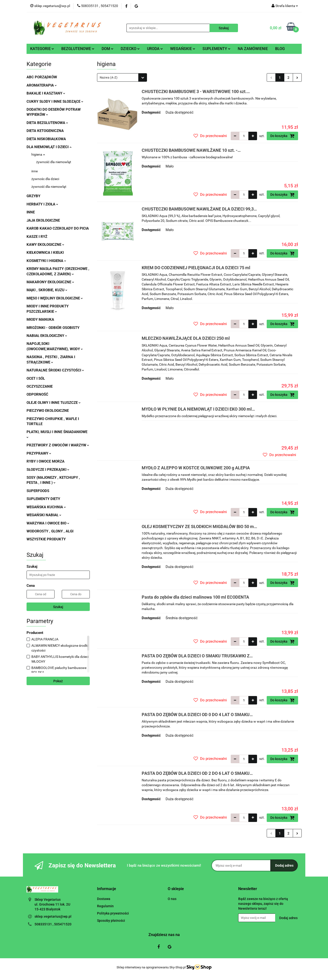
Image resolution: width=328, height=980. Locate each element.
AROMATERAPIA (42, 85)
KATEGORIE (42, 49)
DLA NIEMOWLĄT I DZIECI (49, 147)
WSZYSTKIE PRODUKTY (46, 539)
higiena (38, 154)
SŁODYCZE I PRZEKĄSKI (48, 470)
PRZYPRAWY (39, 453)
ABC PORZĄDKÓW (42, 77)
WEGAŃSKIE (183, 49)
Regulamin (105, 906)
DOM (108, 49)
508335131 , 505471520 (53, 924)
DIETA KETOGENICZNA (45, 131)
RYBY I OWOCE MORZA (45, 461)
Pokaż (58, 681)
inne (35, 171)
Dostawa (104, 899)
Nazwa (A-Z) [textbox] (109, 77)
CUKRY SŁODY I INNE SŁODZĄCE (55, 102)
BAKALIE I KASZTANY (46, 93)
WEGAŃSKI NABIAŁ (44, 515)
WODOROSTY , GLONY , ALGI (50, 531)
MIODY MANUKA (40, 319)
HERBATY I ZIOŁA (42, 204)
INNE (31, 212)
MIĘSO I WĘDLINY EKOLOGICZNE (55, 298)
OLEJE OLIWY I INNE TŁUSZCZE (54, 403)
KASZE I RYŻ (37, 237)
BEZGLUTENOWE (78, 49)
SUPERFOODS (38, 491)
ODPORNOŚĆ (37, 394)
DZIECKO (130, 49)
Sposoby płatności (111, 921)
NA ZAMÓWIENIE (253, 49)
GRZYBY (33, 196)
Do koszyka (282, 136)
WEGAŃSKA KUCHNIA (46, 507)
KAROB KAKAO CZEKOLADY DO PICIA (58, 228)
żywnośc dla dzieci (45, 179)
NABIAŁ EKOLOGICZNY (47, 336)
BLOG (280, 49)
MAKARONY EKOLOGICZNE (50, 282)
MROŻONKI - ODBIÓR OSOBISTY (53, 328)
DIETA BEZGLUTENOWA (47, 123)
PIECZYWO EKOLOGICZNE (48, 411)
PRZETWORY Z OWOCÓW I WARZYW (58, 445)
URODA (155, 49)
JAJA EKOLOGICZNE (43, 220)
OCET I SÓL (36, 378)
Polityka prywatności (113, 913)
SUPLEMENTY (216, 49)
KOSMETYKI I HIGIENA (46, 261)
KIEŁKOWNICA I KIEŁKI (45, 253)
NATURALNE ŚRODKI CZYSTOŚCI (55, 370)
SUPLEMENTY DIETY (43, 499)
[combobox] (122, 77)
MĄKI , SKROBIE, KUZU (47, 290)
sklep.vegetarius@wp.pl (53, 916)
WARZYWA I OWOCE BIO (48, 523)
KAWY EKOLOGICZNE (45, 245)
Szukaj (58, 607)
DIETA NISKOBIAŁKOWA (46, 139)
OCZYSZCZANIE (40, 386)
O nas (172, 899)
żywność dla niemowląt (54, 162)
